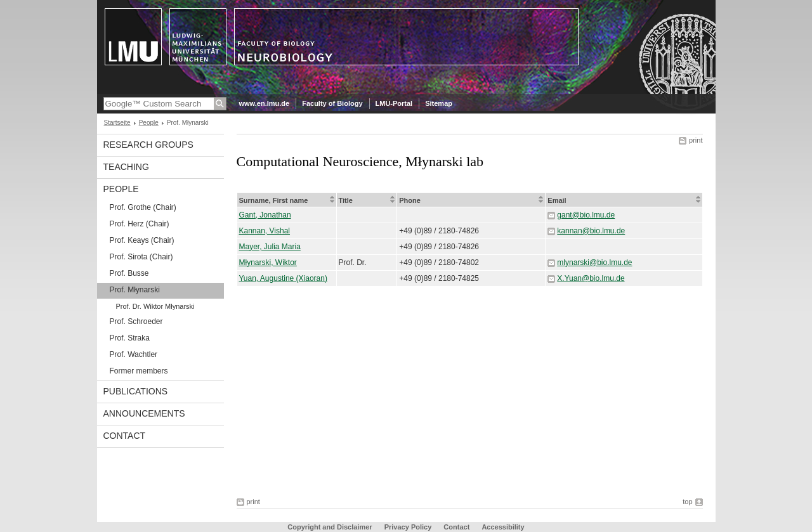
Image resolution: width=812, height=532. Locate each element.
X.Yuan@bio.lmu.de (591, 278)
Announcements (144, 413)
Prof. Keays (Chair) (142, 240)
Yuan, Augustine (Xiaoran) (283, 278)
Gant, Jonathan (265, 215)
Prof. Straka (130, 338)
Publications (136, 391)
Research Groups (148, 145)
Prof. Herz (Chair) (140, 224)
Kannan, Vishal (265, 231)
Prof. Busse (129, 273)
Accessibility (503, 527)
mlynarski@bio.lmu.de (594, 263)
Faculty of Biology (332, 103)
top (687, 502)
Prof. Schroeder (136, 321)
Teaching (126, 167)
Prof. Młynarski (135, 290)
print (696, 140)
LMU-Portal (394, 103)
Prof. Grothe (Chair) (143, 207)
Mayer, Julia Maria (270, 247)
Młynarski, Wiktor (268, 263)
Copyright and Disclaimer (330, 527)
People (149, 123)
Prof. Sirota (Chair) (141, 257)
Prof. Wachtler (134, 354)
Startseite (117, 123)
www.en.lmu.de (265, 103)
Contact (125, 436)
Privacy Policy (408, 527)
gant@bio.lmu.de (586, 215)
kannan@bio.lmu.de (591, 231)
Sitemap (439, 103)
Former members (139, 371)
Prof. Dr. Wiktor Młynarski (155, 306)
